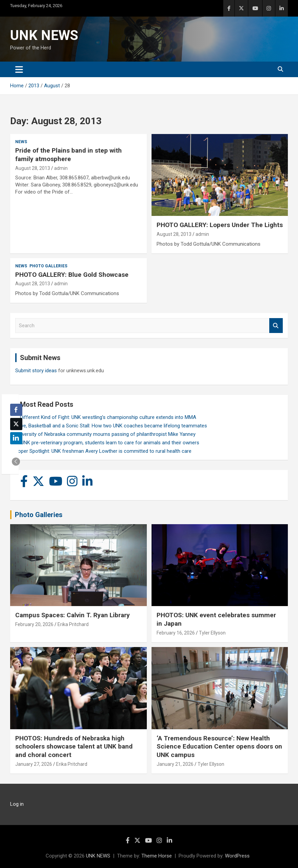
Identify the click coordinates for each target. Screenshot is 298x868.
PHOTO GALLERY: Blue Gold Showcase (72, 275)
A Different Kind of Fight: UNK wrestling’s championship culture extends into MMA (106, 417)
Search (276, 326)
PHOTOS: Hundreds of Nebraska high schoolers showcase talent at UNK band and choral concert (74, 747)
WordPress (237, 856)
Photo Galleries (48, 266)
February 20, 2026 (34, 624)
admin (61, 168)
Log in (17, 804)
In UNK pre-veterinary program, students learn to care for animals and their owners (107, 443)
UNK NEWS (44, 35)
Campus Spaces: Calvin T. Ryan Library (73, 615)
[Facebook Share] (16, 410)
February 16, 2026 (176, 633)
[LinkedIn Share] (16, 438)
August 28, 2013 (33, 168)
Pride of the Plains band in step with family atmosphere (68, 155)
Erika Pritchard (73, 624)
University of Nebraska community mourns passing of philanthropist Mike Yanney (105, 434)
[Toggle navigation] (19, 69)
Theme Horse (157, 856)
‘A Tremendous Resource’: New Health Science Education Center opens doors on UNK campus (219, 747)
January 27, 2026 (34, 764)
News (21, 142)
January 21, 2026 (175, 764)
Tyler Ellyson (212, 633)
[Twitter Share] (16, 424)
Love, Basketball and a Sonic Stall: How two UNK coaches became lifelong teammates (111, 426)
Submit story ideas (36, 371)
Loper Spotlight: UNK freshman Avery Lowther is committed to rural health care (103, 451)
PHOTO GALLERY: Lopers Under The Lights (220, 225)
